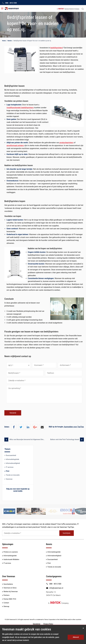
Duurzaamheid (11, 455)
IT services (10, 467)
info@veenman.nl (55, 588)
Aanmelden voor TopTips (66, 427)
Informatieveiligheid (13, 463)
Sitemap (6, 606)
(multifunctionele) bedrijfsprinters (20, 108)
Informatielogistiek (12, 459)
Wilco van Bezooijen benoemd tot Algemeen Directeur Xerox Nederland (27, 439)
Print (8, 471)
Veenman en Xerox (10, 588)
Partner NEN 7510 (10, 599)
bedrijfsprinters (57, 48)
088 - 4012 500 (11, 3)
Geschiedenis (8, 584)
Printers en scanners (11, 552)
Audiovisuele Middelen (11, 559)
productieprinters (66, 143)
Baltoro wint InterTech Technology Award (64, 439)
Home (4, 41)
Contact (6, 603)
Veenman (9, 479)
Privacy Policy (48, 624)
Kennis (10, 41)
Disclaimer (37, 624)
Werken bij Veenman (11, 592)
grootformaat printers (15, 145)
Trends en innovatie (13, 475)
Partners (6, 595)
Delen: (7, 427)
